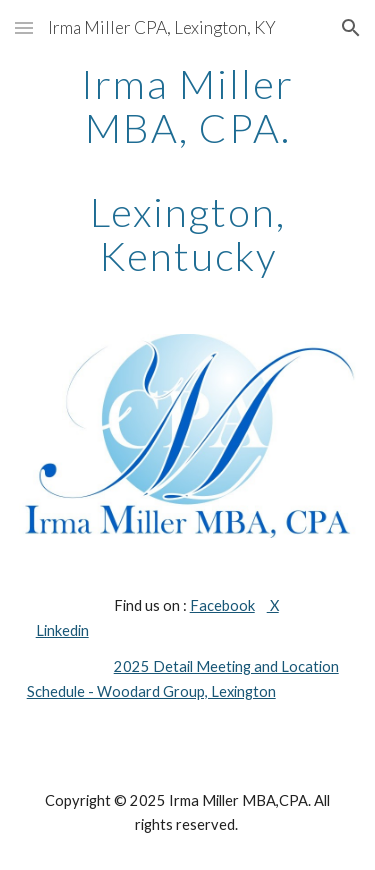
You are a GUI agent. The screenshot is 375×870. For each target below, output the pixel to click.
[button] (24, 27)
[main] (188, 170)
